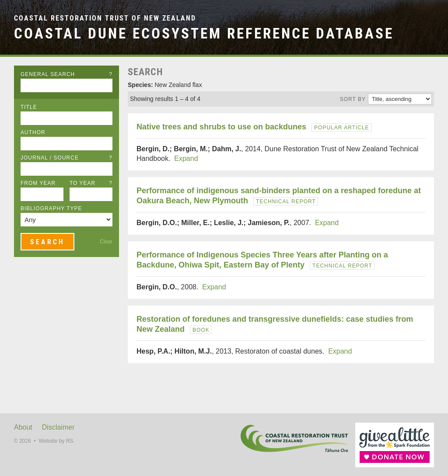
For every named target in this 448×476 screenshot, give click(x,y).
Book (201, 330)
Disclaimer (58, 427)
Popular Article (341, 128)
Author (33, 132)
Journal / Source (66, 158)
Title (29, 107)
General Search (66, 74)
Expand (186, 158)
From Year (38, 183)
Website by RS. (56, 441)
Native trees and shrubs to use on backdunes (221, 127)
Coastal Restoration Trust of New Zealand (105, 18)
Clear (106, 242)
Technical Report (286, 202)
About (23, 427)
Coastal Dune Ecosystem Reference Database (204, 33)
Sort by (353, 99)
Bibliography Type (51, 208)
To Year (91, 183)
